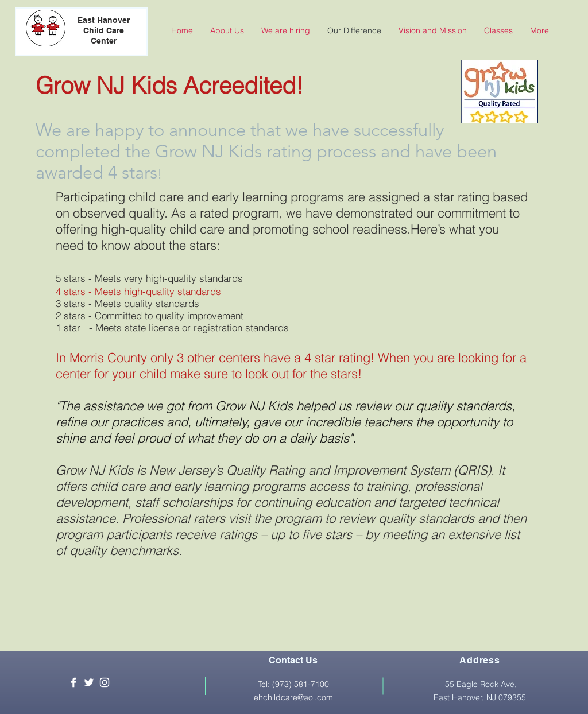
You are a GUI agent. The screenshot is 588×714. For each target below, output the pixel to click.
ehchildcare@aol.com (293, 697)
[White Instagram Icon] (105, 682)
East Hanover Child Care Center (104, 30)
